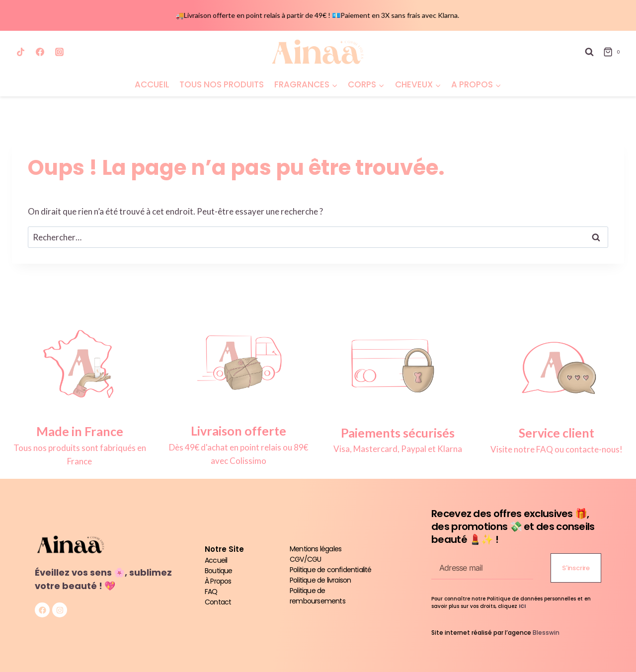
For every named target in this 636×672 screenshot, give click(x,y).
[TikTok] (20, 52)
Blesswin (546, 633)
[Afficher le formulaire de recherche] (589, 52)
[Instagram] (59, 52)
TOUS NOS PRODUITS (222, 84)
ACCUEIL (152, 84)
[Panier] (614, 52)
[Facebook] (40, 52)
